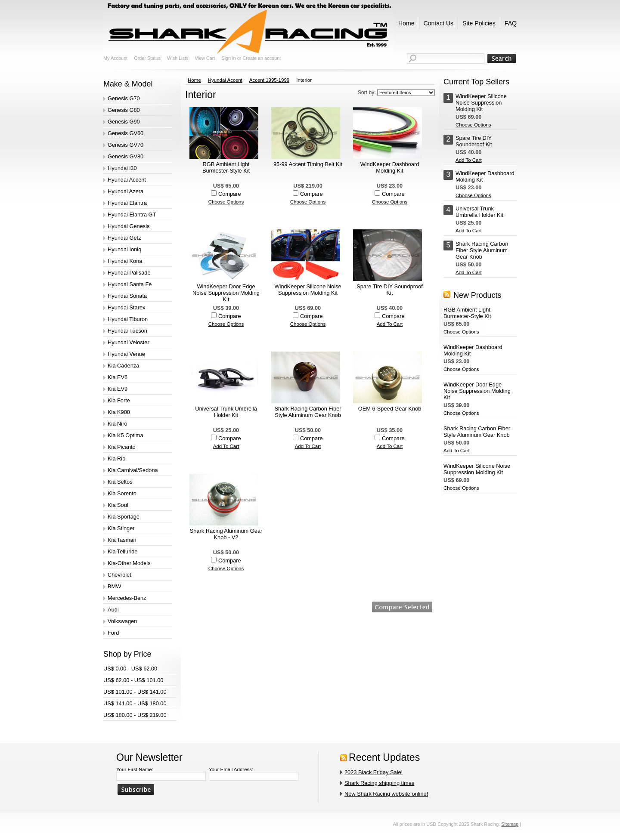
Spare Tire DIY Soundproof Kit (389, 290)
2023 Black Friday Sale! (374, 772)
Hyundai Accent (127, 180)
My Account (115, 58)
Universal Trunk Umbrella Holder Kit (226, 412)
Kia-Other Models (129, 563)
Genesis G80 (124, 110)
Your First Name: (135, 769)
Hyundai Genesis (129, 226)
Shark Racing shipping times (379, 783)
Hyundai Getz (124, 238)
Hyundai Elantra (127, 203)
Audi (113, 610)
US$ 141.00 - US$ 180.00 (135, 703)
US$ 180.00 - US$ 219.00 (135, 715)
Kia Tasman (122, 540)
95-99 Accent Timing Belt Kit (308, 164)
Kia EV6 (118, 377)
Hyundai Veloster (129, 342)
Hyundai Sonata (127, 296)
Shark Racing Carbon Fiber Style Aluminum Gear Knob (308, 412)
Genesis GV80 (126, 156)
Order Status (147, 58)
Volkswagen (122, 621)
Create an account (262, 58)
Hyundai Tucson (127, 331)
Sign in (228, 58)
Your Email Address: (231, 769)
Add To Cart (390, 324)
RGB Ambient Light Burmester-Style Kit (226, 167)
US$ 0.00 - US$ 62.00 (130, 669)
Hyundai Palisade (129, 273)
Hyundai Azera (126, 191)
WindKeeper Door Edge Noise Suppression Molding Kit (226, 293)
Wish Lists (178, 58)
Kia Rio (116, 459)
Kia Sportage (124, 517)
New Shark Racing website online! (386, 794)
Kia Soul (118, 505)
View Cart (205, 58)
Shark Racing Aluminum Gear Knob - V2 (226, 534)
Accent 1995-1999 (269, 80)
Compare (230, 194)
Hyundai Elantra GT (132, 215)
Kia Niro (118, 424)
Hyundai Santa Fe (130, 284)
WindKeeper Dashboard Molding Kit (390, 167)
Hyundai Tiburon (128, 319)
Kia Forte (119, 400)
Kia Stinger (121, 528)
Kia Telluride (122, 551)
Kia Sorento (122, 493)
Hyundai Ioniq (124, 249)
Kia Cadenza (123, 366)
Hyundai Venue (126, 354)
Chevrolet (119, 575)
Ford (113, 633)
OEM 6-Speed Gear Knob (390, 409)
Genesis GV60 (126, 133)
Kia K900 (119, 412)
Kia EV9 (118, 389)
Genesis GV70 (126, 145)
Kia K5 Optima (126, 435)
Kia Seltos (120, 482)
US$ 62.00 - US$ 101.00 (133, 680)
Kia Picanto (122, 447)
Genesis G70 (124, 98)
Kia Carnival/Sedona (133, 470)
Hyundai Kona (125, 261)
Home (194, 80)
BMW (114, 586)
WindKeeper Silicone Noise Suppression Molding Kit (308, 290)
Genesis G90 (124, 122)
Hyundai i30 (122, 168)
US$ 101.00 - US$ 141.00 (135, 692)
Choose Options (226, 202)
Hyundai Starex (127, 307)
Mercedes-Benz (127, 598)
